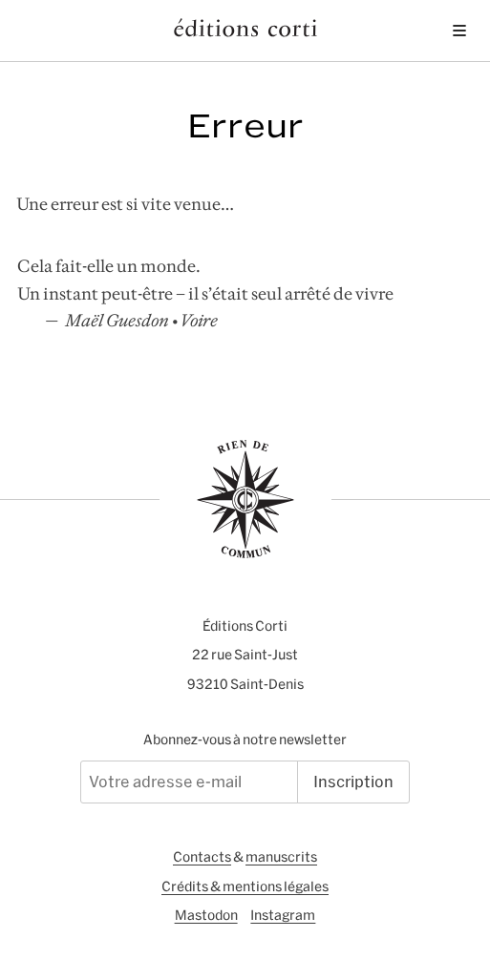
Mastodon (206, 915)
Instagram (283, 915)
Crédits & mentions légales (245, 886)
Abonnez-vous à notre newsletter (245, 740)
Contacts (202, 857)
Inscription (353, 782)
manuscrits (281, 857)
